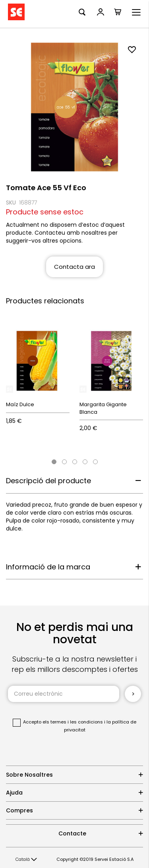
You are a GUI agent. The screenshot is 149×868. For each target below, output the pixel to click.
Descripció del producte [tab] (48, 481)
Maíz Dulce (20, 404)
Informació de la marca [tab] (48, 567)
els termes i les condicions (73, 722)
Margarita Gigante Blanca (103, 408)
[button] (26, 860)
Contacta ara (74, 267)
